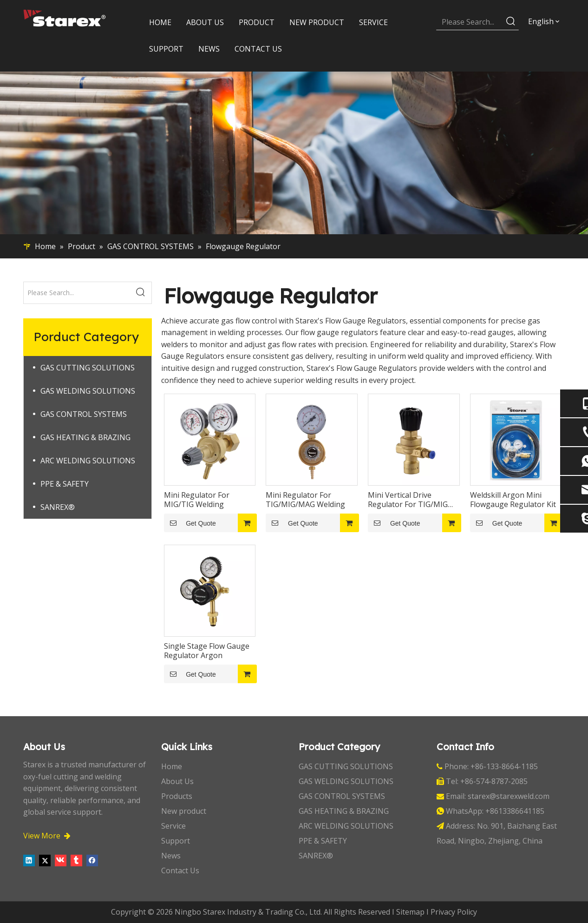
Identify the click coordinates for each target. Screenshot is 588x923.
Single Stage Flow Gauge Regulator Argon (207, 651)
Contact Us (180, 870)
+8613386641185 (515, 811)
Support (176, 841)
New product (184, 811)
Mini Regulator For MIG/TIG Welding (197, 500)
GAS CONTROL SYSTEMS (84, 414)
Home (172, 766)
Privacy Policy (454, 912)
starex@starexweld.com (509, 796)
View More (47, 836)
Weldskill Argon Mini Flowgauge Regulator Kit (513, 500)
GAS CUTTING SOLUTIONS (88, 368)
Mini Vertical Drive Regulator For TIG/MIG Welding (408, 500)
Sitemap (410, 912)
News (171, 856)
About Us (177, 781)
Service (173, 826)
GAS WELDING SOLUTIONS (88, 391)
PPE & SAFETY (65, 484)
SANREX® (58, 507)
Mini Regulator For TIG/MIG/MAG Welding (305, 500)
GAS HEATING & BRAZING (85, 437)
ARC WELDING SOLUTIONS (88, 461)
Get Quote (190, 523)
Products (177, 796)
